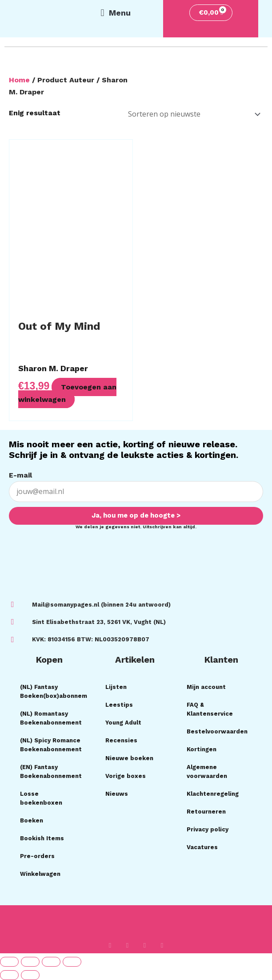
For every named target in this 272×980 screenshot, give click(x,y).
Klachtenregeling (213, 794)
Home (19, 80)
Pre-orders (37, 856)
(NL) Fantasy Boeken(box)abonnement (54, 691)
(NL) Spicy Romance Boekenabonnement (51, 745)
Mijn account (206, 687)
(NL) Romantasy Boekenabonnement (51, 718)
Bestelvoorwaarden (217, 731)
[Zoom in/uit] (9, 962)
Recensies (121, 740)
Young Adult (123, 723)
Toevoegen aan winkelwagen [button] (67, 393)
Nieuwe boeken (129, 758)
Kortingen (202, 749)
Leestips (119, 705)
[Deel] (51, 962)
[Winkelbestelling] (193, 114)
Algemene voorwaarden (207, 771)
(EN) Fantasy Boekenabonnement (51, 771)
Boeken (32, 820)
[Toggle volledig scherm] (30, 962)
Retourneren (206, 812)
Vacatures (202, 847)
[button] (116, 13)
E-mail (20, 475)
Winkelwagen (40, 874)
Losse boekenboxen (41, 798)
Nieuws (117, 794)
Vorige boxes (126, 776)
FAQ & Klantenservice (210, 709)
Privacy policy (208, 829)
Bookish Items (42, 838)
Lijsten (116, 687)
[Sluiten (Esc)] (72, 962)
